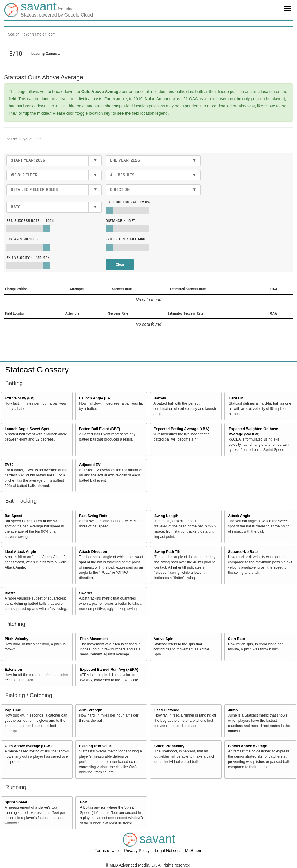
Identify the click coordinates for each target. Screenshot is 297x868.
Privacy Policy (137, 851)
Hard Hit (236, 398)
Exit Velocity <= (28, 258)
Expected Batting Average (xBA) (181, 429)
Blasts (10, 593)
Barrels (160, 398)
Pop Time (13, 710)
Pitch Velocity (17, 639)
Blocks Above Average (248, 746)
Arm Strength (90, 710)
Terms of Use (107, 851)
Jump (233, 710)
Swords (86, 593)
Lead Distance (167, 710)
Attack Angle (239, 516)
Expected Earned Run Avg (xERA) (109, 670)
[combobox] (148, 34)
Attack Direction (93, 552)
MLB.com (194, 851)
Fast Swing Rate (93, 516)
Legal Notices (168, 851)
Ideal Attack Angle (20, 552)
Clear (120, 264)
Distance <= (23, 239)
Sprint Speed (16, 802)
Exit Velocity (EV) (20, 398)
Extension (13, 670)
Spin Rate (236, 639)
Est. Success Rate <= (30, 221)
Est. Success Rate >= (128, 202)
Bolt (83, 802)
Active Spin (163, 639)
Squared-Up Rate (243, 552)
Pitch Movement (94, 639)
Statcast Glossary (37, 370)
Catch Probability (169, 746)
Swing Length (166, 516)
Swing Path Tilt (167, 552)
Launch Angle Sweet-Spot (27, 429)
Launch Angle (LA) (95, 398)
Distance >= (121, 221)
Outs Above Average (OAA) (28, 746)
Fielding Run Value (95, 746)
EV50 (9, 465)
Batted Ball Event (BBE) (99, 429)
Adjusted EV (90, 465)
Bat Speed (14, 516)
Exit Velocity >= (125, 239)
